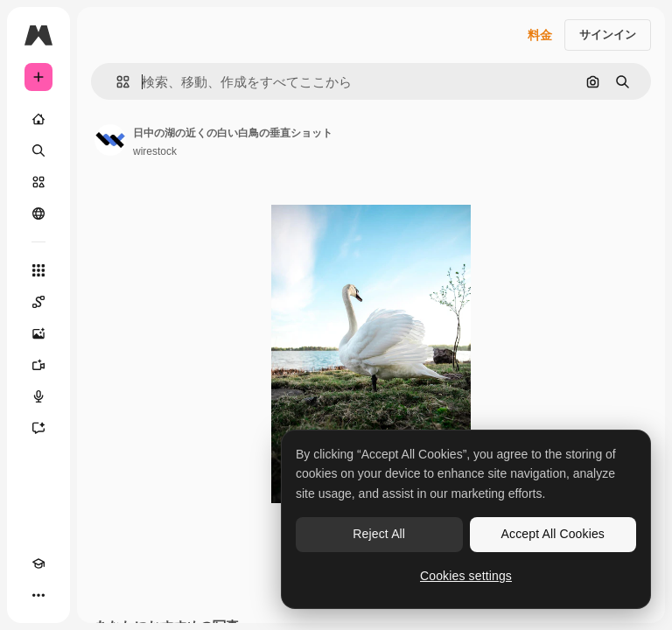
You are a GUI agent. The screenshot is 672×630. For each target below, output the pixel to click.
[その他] (38, 595)
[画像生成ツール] (38, 333)
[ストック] (38, 182)
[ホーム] (38, 119)
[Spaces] (38, 302)
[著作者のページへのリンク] (110, 140)
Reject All (379, 534)
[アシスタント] (38, 428)
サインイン (608, 35)
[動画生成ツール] (38, 365)
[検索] (38, 150)
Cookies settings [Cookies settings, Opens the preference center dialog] (466, 576)
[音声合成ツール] (38, 396)
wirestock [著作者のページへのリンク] (155, 151)
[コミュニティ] (38, 213)
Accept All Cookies (553, 534)
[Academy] (38, 563)
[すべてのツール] (38, 270)
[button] (116, 82)
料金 (540, 35)
